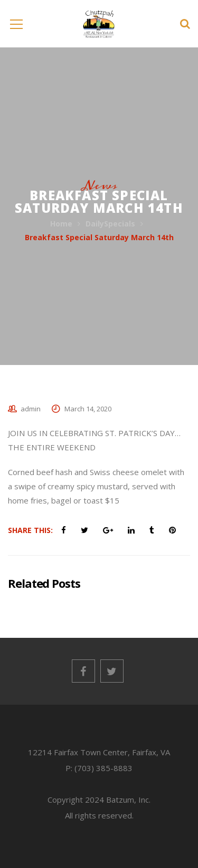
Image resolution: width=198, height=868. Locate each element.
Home (61, 224)
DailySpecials (110, 224)
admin (31, 409)
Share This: (30, 530)
